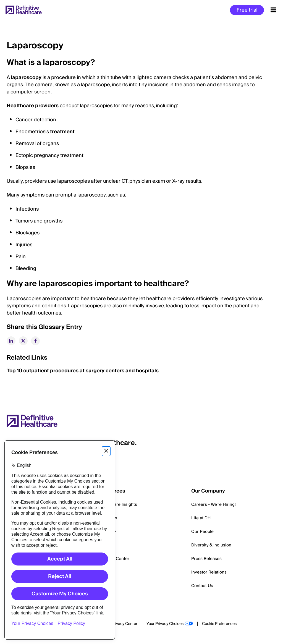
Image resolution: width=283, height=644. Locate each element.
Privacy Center (124, 624)
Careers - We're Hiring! (213, 504)
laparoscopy (26, 78)
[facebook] (35, 341)
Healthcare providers (33, 106)
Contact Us (202, 586)
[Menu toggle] (273, 10)
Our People (202, 532)
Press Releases (206, 559)
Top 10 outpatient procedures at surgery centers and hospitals (83, 371)
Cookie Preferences (219, 624)
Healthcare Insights (118, 504)
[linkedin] (11, 341)
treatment (62, 132)
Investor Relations (209, 572)
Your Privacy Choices (165, 624)
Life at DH (201, 518)
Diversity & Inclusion (211, 545)
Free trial (247, 10)
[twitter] (23, 341)
